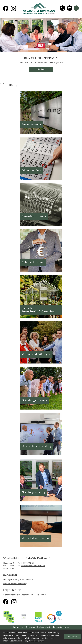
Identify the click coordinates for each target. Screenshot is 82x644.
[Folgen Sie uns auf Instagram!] (13, 8)
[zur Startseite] (39, 9)
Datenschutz (31, 627)
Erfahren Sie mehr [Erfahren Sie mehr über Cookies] (36, 641)
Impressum (18, 627)
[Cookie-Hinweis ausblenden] (72, 637)
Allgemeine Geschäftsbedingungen (54, 627)
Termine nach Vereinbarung (15, 584)
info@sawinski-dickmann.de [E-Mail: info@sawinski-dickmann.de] (33, 566)
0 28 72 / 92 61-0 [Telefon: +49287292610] (28, 563)
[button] (41, 113)
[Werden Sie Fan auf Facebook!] (6, 8)
